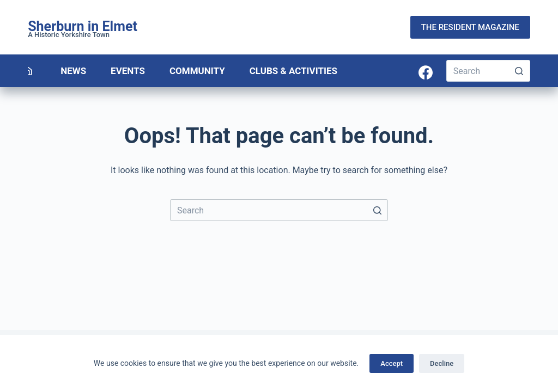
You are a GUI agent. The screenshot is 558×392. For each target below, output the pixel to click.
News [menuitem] (73, 71)
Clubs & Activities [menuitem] (293, 71)
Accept (392, 363)
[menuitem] (28, 71)
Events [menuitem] (128, 71)
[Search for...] (488, 71)
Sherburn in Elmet (83, 26)
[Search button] (519, 71)
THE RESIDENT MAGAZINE (470, 27)
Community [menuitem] (197, 71)
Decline (442, 363)
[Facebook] (426, 72)
